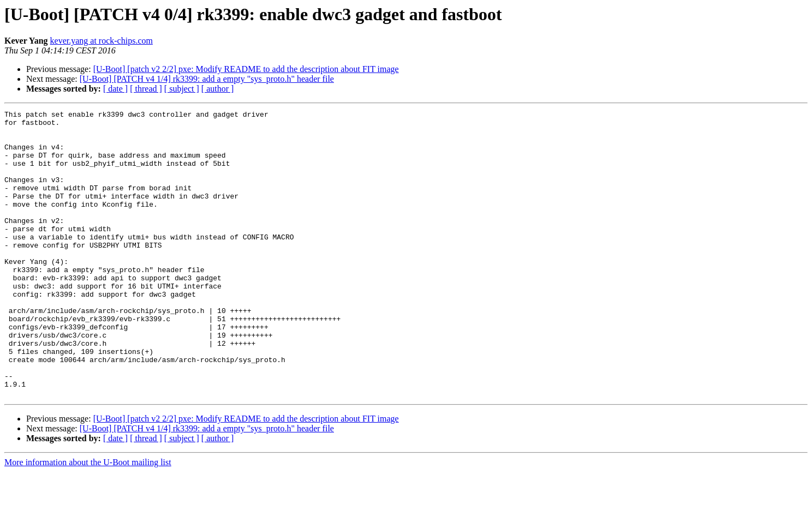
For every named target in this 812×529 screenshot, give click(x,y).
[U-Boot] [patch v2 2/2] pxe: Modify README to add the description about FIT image (246, 69)
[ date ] (115, 89)
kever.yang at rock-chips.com (101, 41)
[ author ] (218, 89)
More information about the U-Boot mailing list (88, 519)
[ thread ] (146, 89)
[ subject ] (182, 89)
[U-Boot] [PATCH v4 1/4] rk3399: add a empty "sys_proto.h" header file (207, 79)
